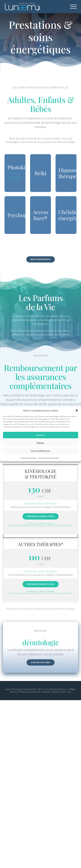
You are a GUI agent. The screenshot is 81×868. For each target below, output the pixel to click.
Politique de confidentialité (48, 458)
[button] (77, 410)
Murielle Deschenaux (59, 689)
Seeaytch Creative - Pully (62, 692)
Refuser (40, 443)
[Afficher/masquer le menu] (73, 7)
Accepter (40, 435)
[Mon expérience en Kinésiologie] (41, 259)
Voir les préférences (40, 451)
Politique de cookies (29, 458)
